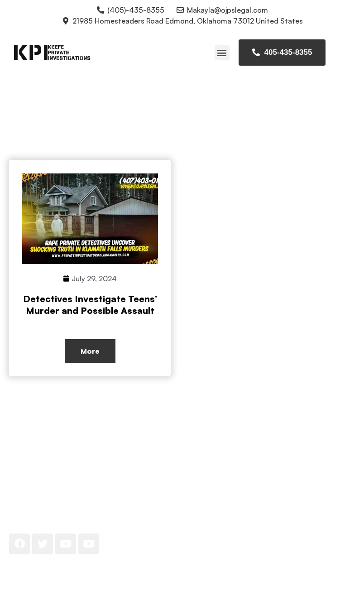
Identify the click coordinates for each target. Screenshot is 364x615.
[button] (222, 53)
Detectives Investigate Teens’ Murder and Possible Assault (90, 305)
